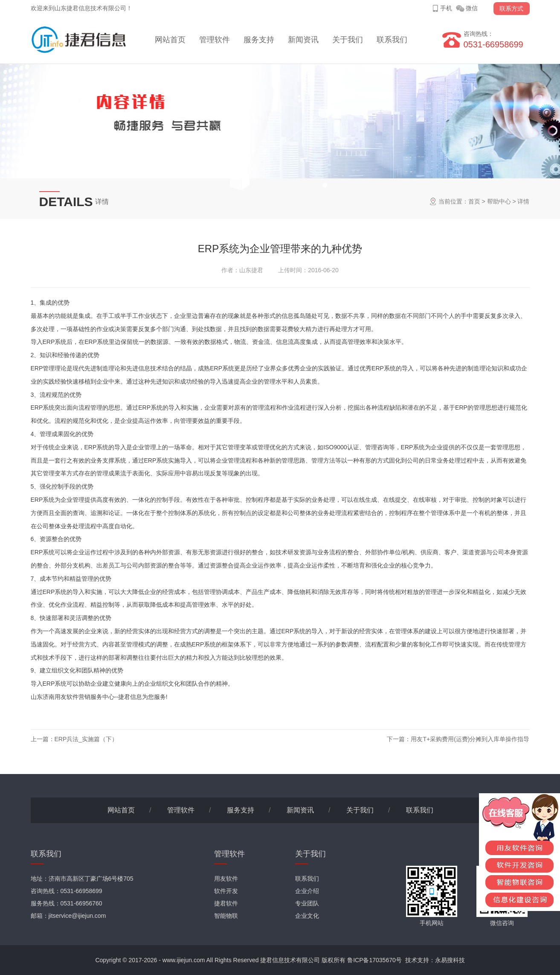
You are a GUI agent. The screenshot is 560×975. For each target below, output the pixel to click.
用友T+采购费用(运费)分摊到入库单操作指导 (470, 739)
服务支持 (259, 40)
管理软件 (215, 40)
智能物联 (226, 916)
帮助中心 (499, 201)
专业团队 (307, 903)
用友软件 (226, 879)
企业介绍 (307, 891)
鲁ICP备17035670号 (374, 960)
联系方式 (511, 9)
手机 (446, 8)
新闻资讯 (303, 40)
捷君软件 (226, 903)
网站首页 (170, 40)
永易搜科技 (450, 960)
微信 (472, 8)
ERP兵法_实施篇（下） (86, 739)
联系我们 (392, 40)
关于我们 (348, 40)
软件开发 (226, 891)
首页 (474, 201)
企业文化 (307, 916)
